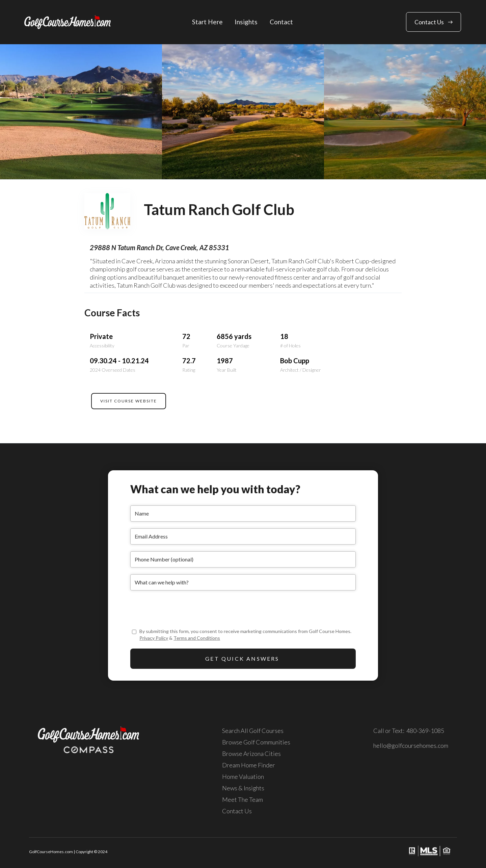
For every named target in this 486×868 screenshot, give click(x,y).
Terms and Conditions (197, 638)
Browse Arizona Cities (251, 754)
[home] (67, 22)
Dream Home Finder (249, 765)
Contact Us (237, 811)
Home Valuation (243, 777)
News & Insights (243, 788)
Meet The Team (242, 799)
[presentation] (182, 610)
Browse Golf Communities (256, 742)
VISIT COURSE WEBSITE (129, 401)
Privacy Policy (154, 638)
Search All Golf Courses (253, 731)
